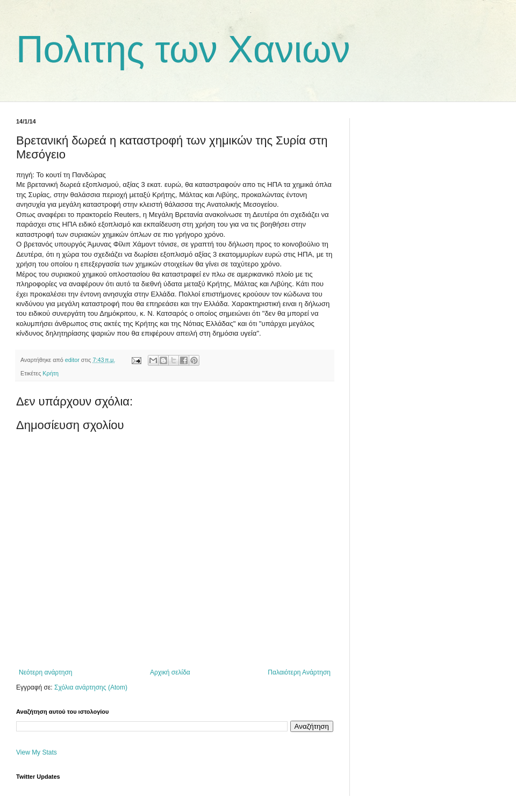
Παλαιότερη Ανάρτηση (299, 672)
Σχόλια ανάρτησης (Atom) (91, 687)
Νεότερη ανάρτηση (45, 672)
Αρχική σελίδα (170, 672)
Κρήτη (51, 373)
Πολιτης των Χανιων (183, 49)
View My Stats (37, 752)
